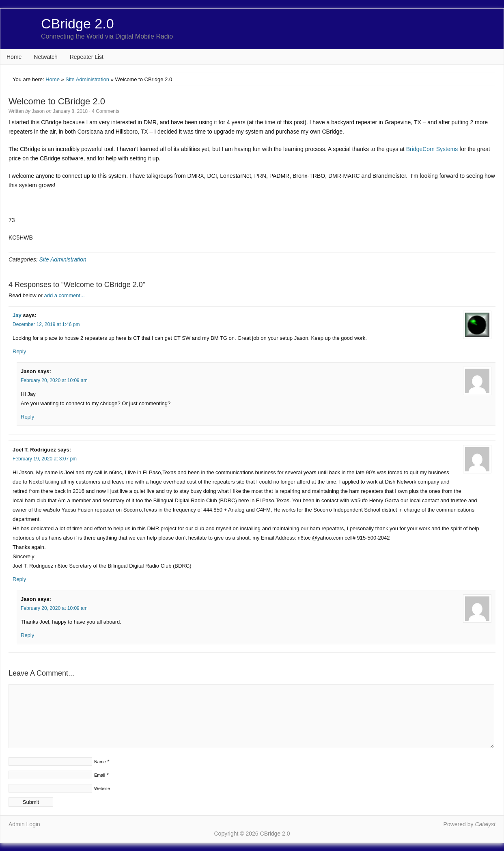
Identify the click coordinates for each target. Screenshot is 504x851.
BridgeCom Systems (432, 149)
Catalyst (485, 824)
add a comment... (64, 295)
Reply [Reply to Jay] (19, 351)
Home (14, 57)
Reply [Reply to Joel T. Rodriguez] (19, 579)
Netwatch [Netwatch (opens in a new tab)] (45, 57)
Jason (38, 111)
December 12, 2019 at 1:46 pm (46, 324)
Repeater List (87, 57)
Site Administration (87, 79)
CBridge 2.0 (78, 24)
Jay (17, 315)
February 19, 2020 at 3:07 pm (45, 459)
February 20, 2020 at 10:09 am (54, 380)
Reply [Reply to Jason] (27, 417)
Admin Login (24, 824)
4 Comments (106, 111)
